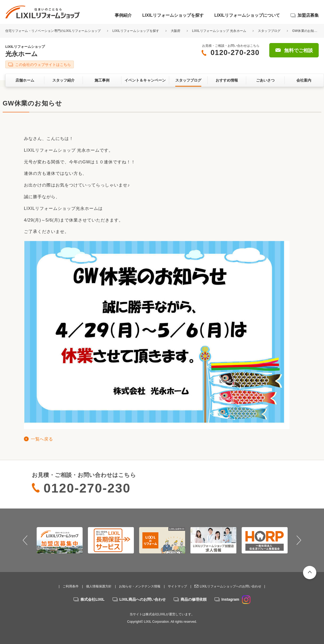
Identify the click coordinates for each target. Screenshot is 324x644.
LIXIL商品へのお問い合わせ (143, 599)
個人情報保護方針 (99, 586)
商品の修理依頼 (194, 599)
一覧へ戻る (42, 439)
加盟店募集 (308, 15)
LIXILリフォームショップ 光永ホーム (219, 31)
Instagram (236, 599)
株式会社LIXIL (92, 599)
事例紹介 (123, 15)
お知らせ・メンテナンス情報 (140, 586)
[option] (60, 540)
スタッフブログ (269, 31)
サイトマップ (177, 586)
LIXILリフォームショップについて (247, 15)
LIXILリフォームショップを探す (173, 15)
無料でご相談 (299, 50)
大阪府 (176, 31)
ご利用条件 (71, 586)
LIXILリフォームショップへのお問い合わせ (231, 586)
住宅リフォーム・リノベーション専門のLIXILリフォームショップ (54, 31)
